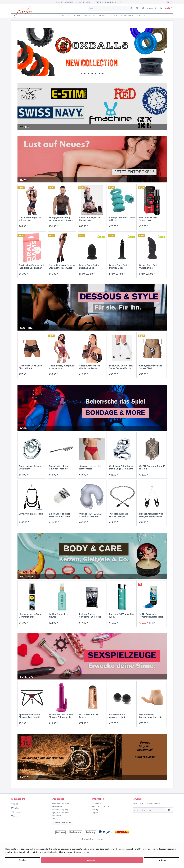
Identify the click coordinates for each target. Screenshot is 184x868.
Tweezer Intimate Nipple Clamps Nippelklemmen (119, 515)
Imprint (95, 812)
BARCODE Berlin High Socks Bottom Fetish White (121, 367)
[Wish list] (137, 8)
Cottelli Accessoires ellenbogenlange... (89, 367)
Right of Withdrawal (60, 812)
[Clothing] (51, 16)
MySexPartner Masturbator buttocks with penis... (151, 716)
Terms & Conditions (101, 806)
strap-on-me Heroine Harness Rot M (90, 467)
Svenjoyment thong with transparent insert (61, 219)
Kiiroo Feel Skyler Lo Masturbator (90, 219)
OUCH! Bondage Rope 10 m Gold (152, 467)
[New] (41, 16)
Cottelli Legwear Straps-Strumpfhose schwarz (62, 267)
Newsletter (97, 803)
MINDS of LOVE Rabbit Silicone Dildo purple (61, 716)
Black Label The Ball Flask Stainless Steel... (60, 515)
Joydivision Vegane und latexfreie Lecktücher (31, 267)
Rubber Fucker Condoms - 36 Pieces (90, 616)
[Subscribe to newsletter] (169, 810)
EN (172, 2)
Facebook (16, 804)
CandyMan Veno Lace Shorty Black (30, 367)
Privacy (95, 809)
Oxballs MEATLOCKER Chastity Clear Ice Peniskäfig (91, 515)
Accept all (92, 860)
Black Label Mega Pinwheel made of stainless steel (59, 468)
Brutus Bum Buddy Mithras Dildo (119, 267)
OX (92, 52)
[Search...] (111, 8)
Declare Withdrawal (62, 823)
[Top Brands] (127, 16)
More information (97, 852)
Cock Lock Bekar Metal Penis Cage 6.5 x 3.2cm (121, 467)
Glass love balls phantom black (117, 716)
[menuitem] (111, 8)
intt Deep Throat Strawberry (148, 219)
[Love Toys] (65, 16)
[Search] (131, 8)
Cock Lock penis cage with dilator (30, 467)
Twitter (15, 808)
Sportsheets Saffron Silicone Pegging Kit (30, 716)
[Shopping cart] (166, 8)
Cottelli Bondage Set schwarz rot (30, 219)
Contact (55, 819)
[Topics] (114, 16)
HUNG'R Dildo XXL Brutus (89, 716)
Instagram (17, 812)
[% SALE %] (142, 16)
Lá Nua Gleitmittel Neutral (59, 616)
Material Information (60, 803)
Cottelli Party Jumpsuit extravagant (61, 367)
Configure (161, 860)
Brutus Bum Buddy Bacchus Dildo (89, 267)
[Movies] (103, 16)
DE (168, 2)
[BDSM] (77, 16)
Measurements (58, 806)
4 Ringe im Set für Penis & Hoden (122, 219)
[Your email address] (149, 810)
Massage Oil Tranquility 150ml (122, 616)
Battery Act (56, 816)
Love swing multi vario (31, 514)
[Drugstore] (90, 16)
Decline (23, 860)
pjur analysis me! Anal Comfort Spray (31, 616)
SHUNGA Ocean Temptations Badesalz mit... (151, 616)
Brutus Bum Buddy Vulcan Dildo (149, 267)
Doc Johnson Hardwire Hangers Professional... (151, 515)
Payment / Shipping (60, 809)
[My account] (149, 8)
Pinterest (16, 816)
